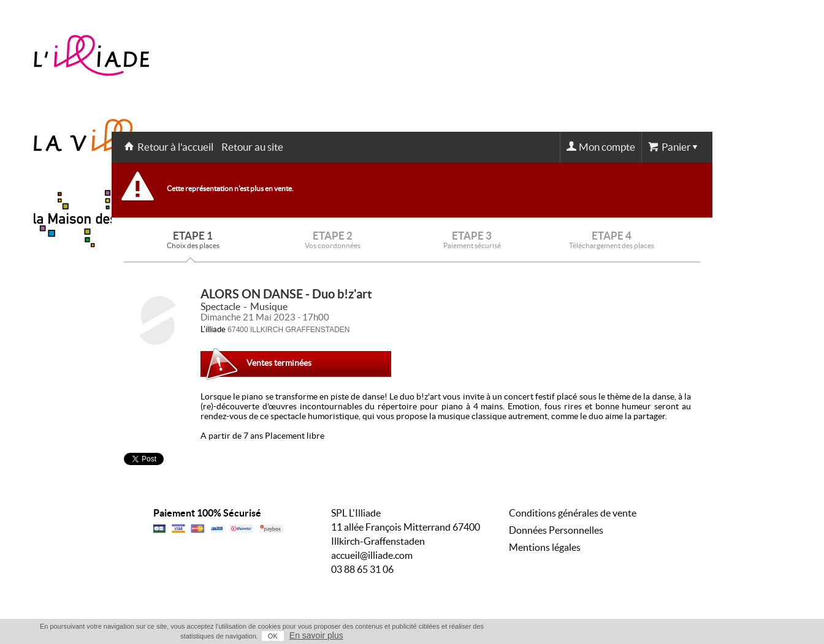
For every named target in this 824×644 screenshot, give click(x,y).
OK (273, 636)
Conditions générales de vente (573, 513)
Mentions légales (545, 547)
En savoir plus (316, 635)
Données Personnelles (556, 530)
